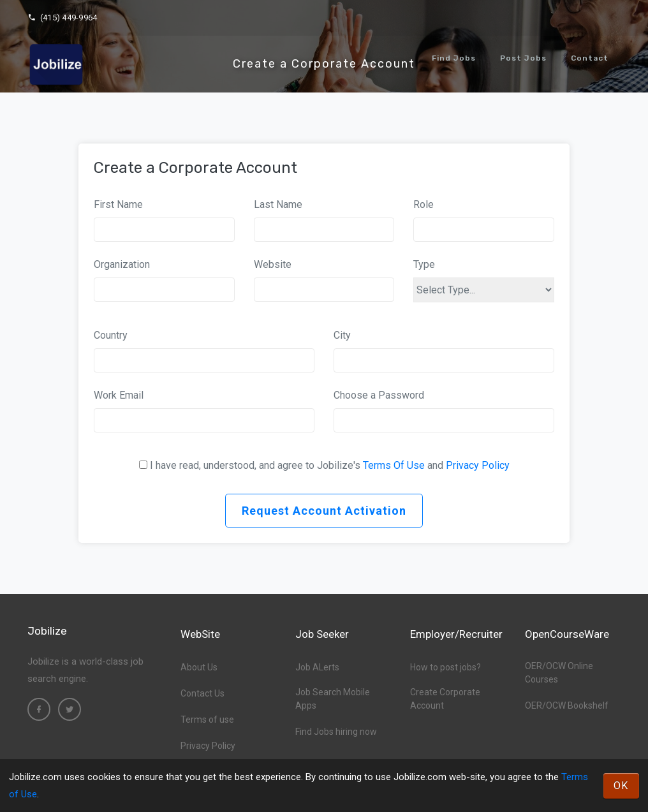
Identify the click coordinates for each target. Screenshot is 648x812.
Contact (590, 58)
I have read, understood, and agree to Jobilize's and (330, 465)
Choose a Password (379, 395)
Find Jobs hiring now (336, 732)
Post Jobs (523, 58)
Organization (122, 264)
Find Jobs (454, 58)
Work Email (119, 395)
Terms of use (207, 720)
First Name (118, 204)
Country (111, 335)
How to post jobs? (445, 667)
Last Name (278, 204)
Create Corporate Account (445, 699)
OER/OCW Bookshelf (567, 705)
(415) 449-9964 (62, 18)
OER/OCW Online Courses (559, 673)
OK (621, 786)
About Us (199, 667)
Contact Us (202, 693)
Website (273, 264)
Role (423, 204)
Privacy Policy (478, 465)
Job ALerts (317, 667)
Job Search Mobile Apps (333, 699)
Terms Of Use (394, 465)
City (342, 335)
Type (424, 264)
